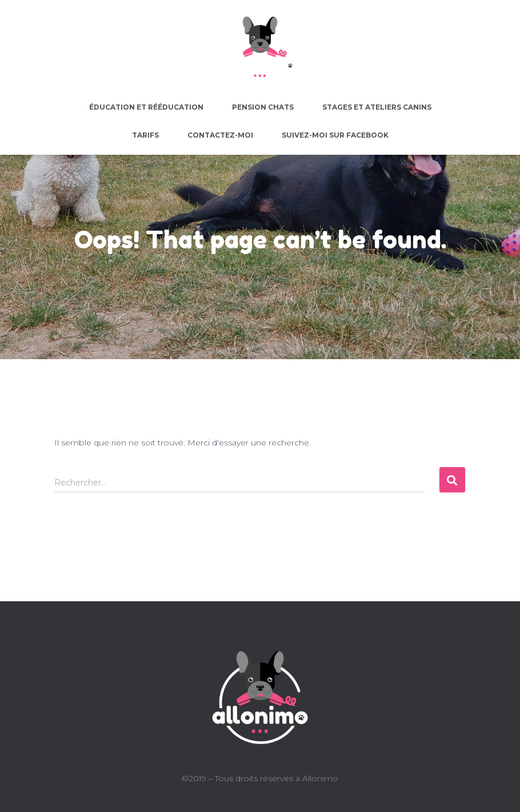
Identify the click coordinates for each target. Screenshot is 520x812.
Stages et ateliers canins (377, 107)
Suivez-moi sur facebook (335, 135)
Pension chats (263, 107)
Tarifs (145, 135)
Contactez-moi (220, 135)
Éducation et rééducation (146, 107)
